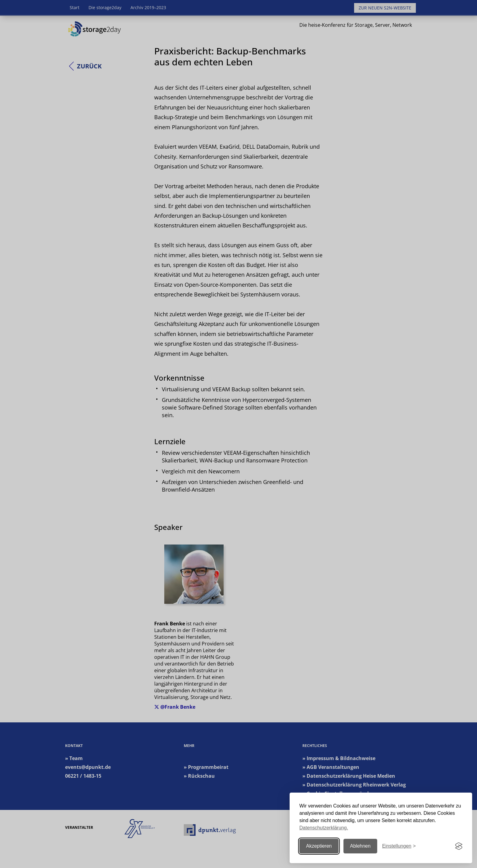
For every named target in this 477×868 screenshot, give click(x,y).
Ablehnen (360, 846)
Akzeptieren (319, 846)
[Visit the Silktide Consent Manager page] (459, 846)
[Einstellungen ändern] (399, 846)
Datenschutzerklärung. (324, 828)
